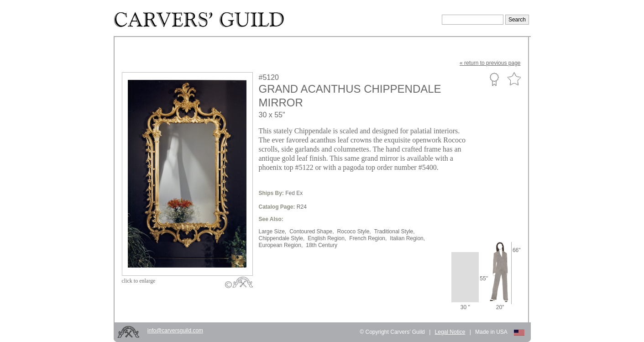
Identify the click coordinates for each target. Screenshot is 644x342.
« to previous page (490, 63)
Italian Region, (407, 238)
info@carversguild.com (175, 331)
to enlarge (139, 281)
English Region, (327, 238)
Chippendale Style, (282, 238)
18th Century (322, 245)
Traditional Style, (395, 232)
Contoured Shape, (312, 232)
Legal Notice (450, 332)
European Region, (281, 245)
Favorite (514, 79)
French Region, (368, 238)
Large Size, (273, 232)
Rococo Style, (354, 232)
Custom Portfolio (494, 79)
